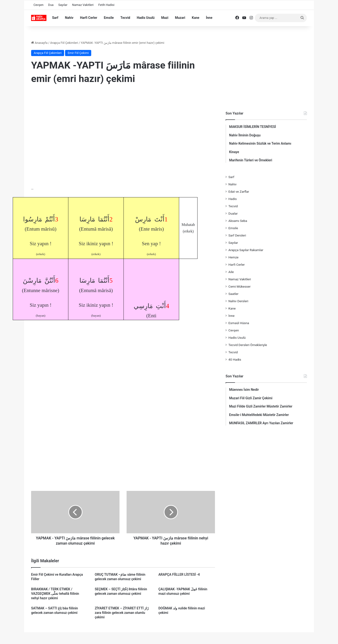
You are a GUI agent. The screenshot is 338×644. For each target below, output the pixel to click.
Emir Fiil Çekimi (78, 53)
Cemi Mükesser (239, 286)
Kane (196, 18)
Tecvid (125, 18)
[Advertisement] (123, 127)
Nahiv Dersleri (238, 301)
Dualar (233, 213)
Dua (51, 5)
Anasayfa (39, 43)
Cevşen (38, 5)
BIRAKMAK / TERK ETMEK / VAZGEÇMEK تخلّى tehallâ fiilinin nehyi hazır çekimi (55, 594)
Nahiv (69, 18)
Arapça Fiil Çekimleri (64, 43)
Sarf (55, 18)
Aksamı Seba (238, 221)
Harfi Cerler (89, 18)
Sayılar (63, 5)
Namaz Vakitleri (83, 5)
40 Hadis (235, 359)
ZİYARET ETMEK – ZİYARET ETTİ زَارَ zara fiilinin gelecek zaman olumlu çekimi (122, 613)
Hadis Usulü (146, 18)
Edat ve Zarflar (239, 192)
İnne (209, 18)
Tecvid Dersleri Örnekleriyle (248, 345)
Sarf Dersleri (237, 235)
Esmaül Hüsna (239, 323)
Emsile (109, 18)
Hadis (233, 199)
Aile (231, 272)
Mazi (165, 18)
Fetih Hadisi (106, 5)
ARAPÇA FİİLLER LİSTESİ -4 (179, 575)
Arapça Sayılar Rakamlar (246, 250)
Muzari (180, 18)
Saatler (233, 294)
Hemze (233, 257)
